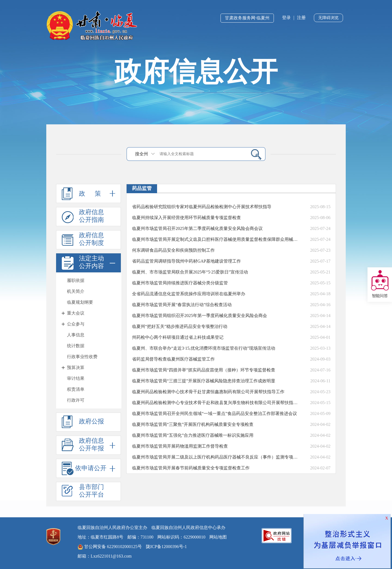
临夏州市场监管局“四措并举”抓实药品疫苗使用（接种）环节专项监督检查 (204, 370)
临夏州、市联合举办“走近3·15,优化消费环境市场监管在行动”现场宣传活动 (204, 348)
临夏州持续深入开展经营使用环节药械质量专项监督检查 (186, 218)
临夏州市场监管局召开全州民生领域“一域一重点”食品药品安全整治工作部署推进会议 (215, 413)
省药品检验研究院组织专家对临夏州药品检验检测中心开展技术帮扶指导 (202, 207)
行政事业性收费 (82, 357)
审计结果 (76, 378)
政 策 (88, 193)
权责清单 (76, 389)
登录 (286, 18)
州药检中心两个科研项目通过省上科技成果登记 (178, 337)
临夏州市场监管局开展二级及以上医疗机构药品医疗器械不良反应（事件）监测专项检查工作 (216, 457)
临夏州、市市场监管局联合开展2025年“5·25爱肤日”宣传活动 (190, 272)
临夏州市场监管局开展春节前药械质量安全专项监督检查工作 (191, 468)
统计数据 (76, 346)
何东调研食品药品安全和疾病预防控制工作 (173, 250)
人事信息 (76, 335)
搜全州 (142, 154)
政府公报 (83, 422)
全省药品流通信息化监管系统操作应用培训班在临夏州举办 (189, 294)
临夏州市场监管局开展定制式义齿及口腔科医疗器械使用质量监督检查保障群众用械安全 (216, 239)
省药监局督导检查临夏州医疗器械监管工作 (173, 359)
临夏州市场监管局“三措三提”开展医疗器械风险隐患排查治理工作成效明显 (204, 381)
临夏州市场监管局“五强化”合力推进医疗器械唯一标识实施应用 (193, 435)
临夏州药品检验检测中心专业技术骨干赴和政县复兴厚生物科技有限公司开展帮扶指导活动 (216, 403)
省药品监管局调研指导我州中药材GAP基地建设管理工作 (186, 261)
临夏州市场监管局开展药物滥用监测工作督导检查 (180, 446)
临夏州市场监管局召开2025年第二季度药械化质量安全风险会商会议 (197, 228)
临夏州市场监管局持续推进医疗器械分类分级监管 (180, 283)
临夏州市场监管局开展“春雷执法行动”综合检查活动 (182, 305)
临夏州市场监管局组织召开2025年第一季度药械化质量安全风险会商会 (200, 316)
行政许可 (76, 400)
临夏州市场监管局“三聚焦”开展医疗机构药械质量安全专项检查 (193, 424)
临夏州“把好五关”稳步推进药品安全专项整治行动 (180, 326)
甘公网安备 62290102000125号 (110, 547)
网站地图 (218, 537)
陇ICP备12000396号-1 (166, 547)
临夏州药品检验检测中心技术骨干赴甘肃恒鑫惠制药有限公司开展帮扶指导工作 (208, 392)
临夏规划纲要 (80, 302)
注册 (301, 18)
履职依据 (76, 280)
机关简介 (76, 291)
